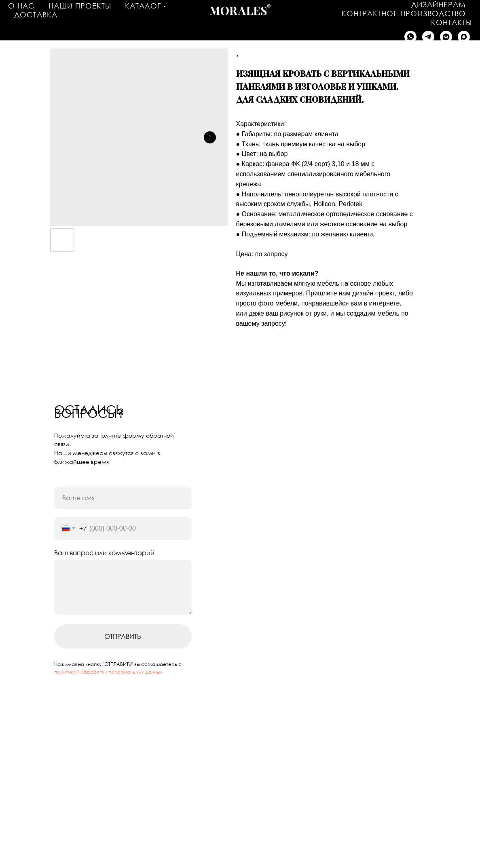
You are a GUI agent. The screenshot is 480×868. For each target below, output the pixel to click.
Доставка (36, 15)
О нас (21, 6)
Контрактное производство (404, 13)
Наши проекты (80, 6)
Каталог (143, 6)
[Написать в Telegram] (428, 37)
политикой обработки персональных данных (108, 672)
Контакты (451, 22)
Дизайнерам (439, 4)
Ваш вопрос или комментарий (104, 553)
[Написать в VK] (446, 37)
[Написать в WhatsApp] (410, 37)
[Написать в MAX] (464, 37)
